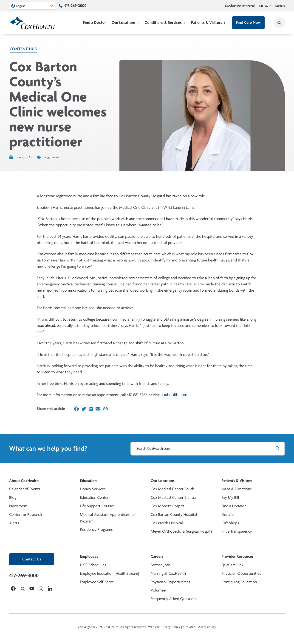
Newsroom (18, 506)
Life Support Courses (97, 506)
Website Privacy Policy (164, 627)
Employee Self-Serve (97, 582)
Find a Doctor (95, 22)
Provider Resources (237, 556)
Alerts (14, 523)
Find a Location (234, 506)
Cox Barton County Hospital (174, 515)
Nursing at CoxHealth (168, 573)
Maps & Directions (236, 489)
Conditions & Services (165, 22)
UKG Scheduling (93, 565)
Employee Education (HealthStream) (109, 573)
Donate (228, 515)
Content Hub (23, 49)
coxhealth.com (174, 395)
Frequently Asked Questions (174, 599)
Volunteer (159, 590)
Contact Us (32, 559)
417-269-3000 (75, 6)
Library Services (93, 489)
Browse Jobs (161, 565)
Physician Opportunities (170, 582)
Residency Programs (96, 529)
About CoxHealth (24, 481)
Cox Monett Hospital (168, 506)
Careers (280, 6)
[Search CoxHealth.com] (208, 449)
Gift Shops (230, 523)
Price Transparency (237, 531)
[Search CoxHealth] (279, 23)
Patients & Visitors (208, 22)
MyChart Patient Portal (240, 6)
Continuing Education (239, 582)
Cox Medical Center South (172, 489)
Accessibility (207, 627)
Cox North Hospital (167, 523)
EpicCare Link (232, 565)
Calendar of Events (25, 489)
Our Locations (125, 22)
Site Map (189, 627)
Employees (89, 556)
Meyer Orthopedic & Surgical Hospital (182, 531)
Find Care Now (248, 22)
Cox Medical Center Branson (174, 498)
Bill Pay (265, 6)
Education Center (94, 498)
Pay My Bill (230, 498)
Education (88, 481)
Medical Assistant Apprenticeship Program (107, 518)
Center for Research (26, 515)
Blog (13, 498)
